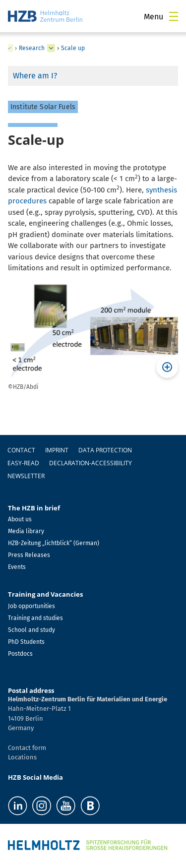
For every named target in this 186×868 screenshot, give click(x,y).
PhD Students (26, 642)
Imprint (57, 450)
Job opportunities (31, 606)
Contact (21, 450)
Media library (26, 531)
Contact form (27, 748)
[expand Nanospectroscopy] (9, 48)
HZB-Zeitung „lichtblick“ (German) (54, 543)
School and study (31, 630)
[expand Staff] (51, 48)
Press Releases (29, 555)
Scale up (73, 48)
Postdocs (20, 654)
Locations (22, 757)
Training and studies (35, 618)
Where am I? (35, 76)
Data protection (105, 450)
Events (17, 567)
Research (32, 48)
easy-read (23, 463)
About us (20, 519)
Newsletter (26, 476)
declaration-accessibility (91, 463)
